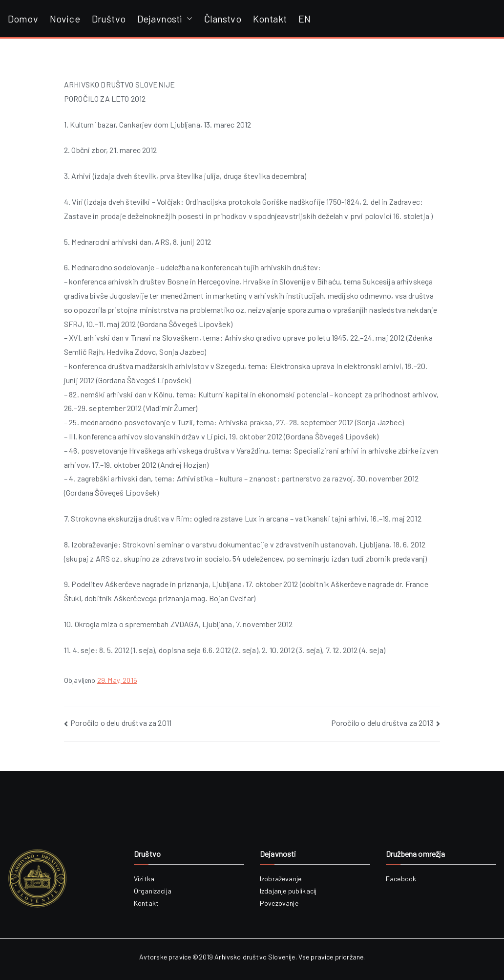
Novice (65, 19)
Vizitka (144, 879)
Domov (23, 19)
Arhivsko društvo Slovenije (255, 957)
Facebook (401, 879)
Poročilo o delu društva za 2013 (382, 723)
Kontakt (270, 19)
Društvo (109, 19)
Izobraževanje (281, 879)
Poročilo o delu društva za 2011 (121, 723)
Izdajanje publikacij (288, 891)
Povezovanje (279, 903)
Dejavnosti (165, 19)
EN (304, 19)
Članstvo (223, 19)
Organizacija (153, 891)
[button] (188, 19)
